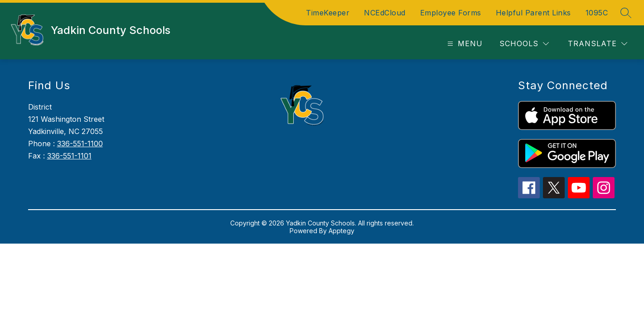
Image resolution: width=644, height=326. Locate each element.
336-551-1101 (69, 156)
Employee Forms (451, 13)
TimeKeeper (328, 13)
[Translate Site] (598, 44)
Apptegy (341, 231)
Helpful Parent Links (533, 13)
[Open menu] (464, 44)
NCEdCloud (385, 13)
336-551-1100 (80, 144)
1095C (597, 13)
